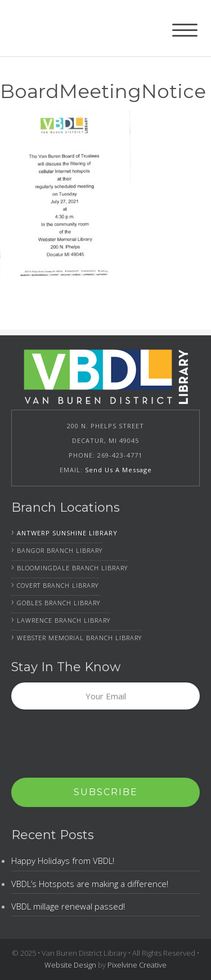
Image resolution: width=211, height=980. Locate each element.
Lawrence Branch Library (64, 620)
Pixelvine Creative (137, 965)
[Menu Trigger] (185, 30)
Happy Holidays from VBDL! (63, 861)
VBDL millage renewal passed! (68, 906)
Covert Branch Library (58, 585)
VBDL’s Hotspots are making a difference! (90, 884)
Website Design (70, 965)
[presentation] (97, 744)
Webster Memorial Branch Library (79, 638)
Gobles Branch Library (59, 603)
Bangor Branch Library (60, 550)
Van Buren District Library (77, 28)
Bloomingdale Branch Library (72, 568)
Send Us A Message (118, 470)
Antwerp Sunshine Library (67, 533)
